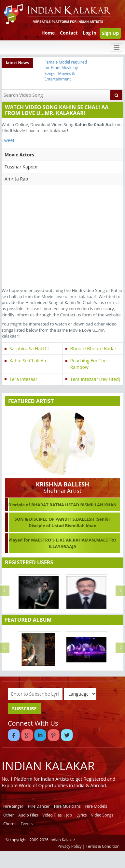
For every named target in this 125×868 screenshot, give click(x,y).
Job (69, 815)
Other (9, 815)
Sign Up (110, 33)
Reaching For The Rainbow (89, 364)
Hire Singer (13, 806)
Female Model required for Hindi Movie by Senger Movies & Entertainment (66, 70)
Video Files (52, 815)
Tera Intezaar (23, 379)
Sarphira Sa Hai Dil (29, 348)
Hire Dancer (39, 806)
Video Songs (102, 815)
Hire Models (96, 806)
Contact (69, 33)
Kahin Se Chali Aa (28, 361)
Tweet (8, 140)
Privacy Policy (70, 846)
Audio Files (28, 815)
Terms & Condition (103, 846)
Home (48, 33)
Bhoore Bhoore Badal (93, 348)
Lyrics (82, 815)
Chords (10, 824)
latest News (17, 63)
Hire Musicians (67, 806)
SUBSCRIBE (24, 709)
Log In (90, 33)
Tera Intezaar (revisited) (95, 379)
